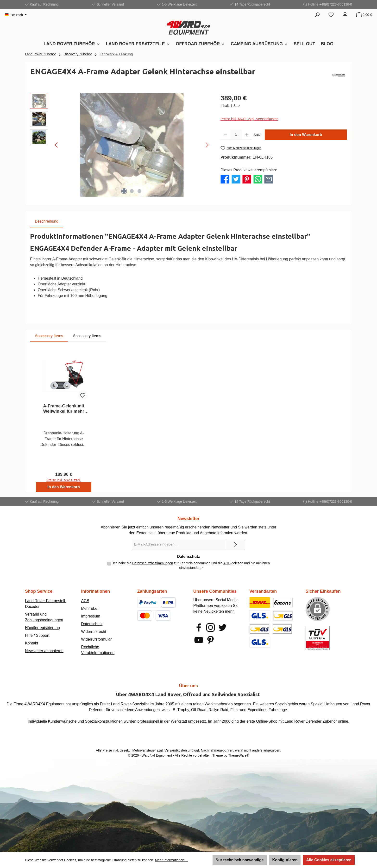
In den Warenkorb (306, 135)
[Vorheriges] (57, 145)
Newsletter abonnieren (44, 651)
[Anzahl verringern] (225, 135)
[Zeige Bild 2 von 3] (132, 191)
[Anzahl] (236, 135)
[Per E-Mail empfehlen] (269, 179)
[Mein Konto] (345, 15)
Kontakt (31, 643)
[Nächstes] (207, 145)
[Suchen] (317, 15)
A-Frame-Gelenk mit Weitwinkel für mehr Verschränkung (64, 409)
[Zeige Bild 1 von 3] (124, 191)
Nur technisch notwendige (240, 860)
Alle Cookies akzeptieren (329, 860)
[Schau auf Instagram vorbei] (210, 627)
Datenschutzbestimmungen (153, 563)
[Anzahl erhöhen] (247, 135)
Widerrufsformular (96, 639)
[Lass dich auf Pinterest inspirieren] (210, 640)
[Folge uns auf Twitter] (223, 627)
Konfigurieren (285, 860)
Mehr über (90, 608)
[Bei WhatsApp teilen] (258, 179)
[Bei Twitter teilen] (236, 179)
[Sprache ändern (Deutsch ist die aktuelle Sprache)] (16, 15)
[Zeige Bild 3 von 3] (139, 191)
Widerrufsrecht (94, 632)
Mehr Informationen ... (172, 860)
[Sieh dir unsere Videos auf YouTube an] (199, 640)
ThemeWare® (239, 755)
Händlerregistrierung (42, 628)
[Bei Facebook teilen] (225, 179)
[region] (120, 145)
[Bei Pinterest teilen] (247, 179)
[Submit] (236, 545)
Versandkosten (176, 750)
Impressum (91, 616)
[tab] (47, 221)
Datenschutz (92, 624)
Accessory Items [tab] (49, 336)
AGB (227, 563)
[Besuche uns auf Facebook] (199, 627)
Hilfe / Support (37, 635)
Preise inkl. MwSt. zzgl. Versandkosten (249, 119)
